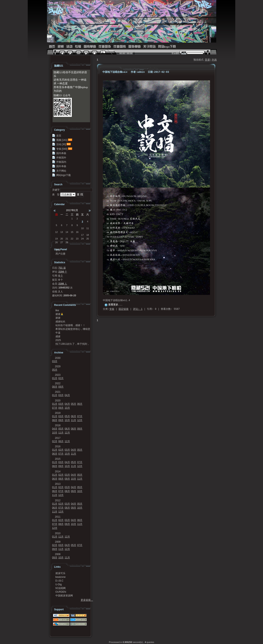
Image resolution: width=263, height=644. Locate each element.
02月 (61, 378)
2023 (58, 375)
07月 (55, 408)
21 (67, 239)
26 (56, 242)
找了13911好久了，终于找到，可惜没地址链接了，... (73, 344)
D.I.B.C (59, 581)
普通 (207, 60)
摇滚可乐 (60, 573)
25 (88, 239)
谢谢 (58, 318)
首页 (52, 47)
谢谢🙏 (59, 314)
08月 (55, 387)
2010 (58, 533)
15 (72, 232)
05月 (55, 370)
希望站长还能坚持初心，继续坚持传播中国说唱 (73, 329)
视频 (61, 47)
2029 (58, 366)
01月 (55, 378)
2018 (58, 425)
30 (62, 219)
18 (88, 235)
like (57, 310)
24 (82, 239)
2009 (58, 542)
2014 (58, 472)
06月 (80, 404)
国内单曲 (90, 47)
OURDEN (61, 592)
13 (62, 232)
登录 (58, 250)
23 (77, 239)
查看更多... (115, 305)
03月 (55, 361)
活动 (69, 47)
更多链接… (87, 600)
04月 (67, 395)
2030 (58, 358)
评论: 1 (138, 309)
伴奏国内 (120, 47)
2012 (58, 500)
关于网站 (149, 47)
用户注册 (60, 254)
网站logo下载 (167, 47)
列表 (214, 60)
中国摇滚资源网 (64, 596)
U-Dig (59, 584)
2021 (58, 392)
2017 (58, 438)
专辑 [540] (62, 149)
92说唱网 (61, 588)
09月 (61, 387)
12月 (80, 420)
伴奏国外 (105, 47)
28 (67, 242)
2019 (58, 413)
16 (77, 232)
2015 (58, 459)
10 (82, 228)
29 (56, 219)
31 (67, 219)
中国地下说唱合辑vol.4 (115, 72)
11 (88, 228)
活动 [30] (61, 144)
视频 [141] (62, 140)
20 (62, 239)
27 (62, 242)
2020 (58, 401)
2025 (58, 340)
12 (56, 232)
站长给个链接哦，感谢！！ (70, 325)
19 (56, 239)
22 (72, 239)
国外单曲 (135, 47)
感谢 (58, 336)
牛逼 (58, 333)
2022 (58, 383)
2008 (58, 554)
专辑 (78, 47)
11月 (74, 420)
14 (67, 232)
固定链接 (124, 309)
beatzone (61, 577)
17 (82, 235)
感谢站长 (60, 322)
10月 (67, 408)
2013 (58, 484)
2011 (58, 517)
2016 (58, 446)
